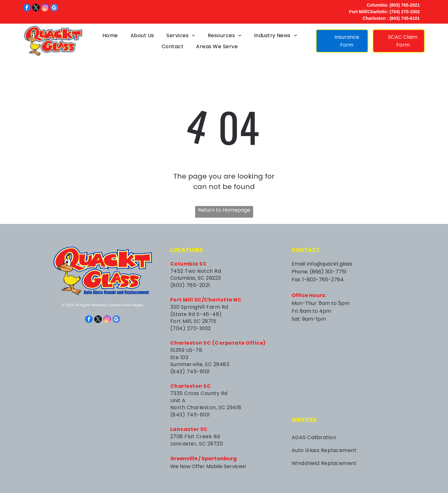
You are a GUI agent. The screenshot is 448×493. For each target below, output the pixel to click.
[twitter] (36, 8)
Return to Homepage (224, 210)
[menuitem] (110, 35)
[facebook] (27, 8)
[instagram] (45, 8)
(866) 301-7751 (328, 272)
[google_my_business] (54, 8)
